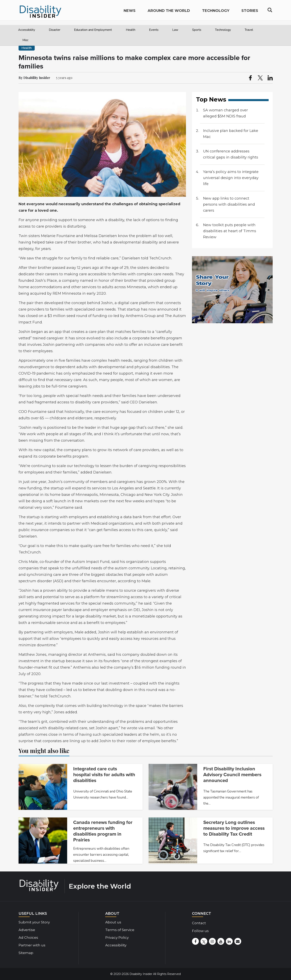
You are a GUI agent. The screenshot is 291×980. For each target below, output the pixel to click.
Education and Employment (93, 30)
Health (131, 30)
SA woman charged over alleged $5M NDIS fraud (225, 113)
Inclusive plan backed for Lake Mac (231, 134)
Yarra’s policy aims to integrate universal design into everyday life (231, 178)
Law (175, 30)
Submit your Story (34, 922)
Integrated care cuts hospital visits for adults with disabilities (104, 775)
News (130, 13)
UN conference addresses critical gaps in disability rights (231, 154)
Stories (250, 13)
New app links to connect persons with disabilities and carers (229, 204)
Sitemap (26, 953)
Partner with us (32, 945)
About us (113, 922)
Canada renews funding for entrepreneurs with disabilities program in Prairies (103, 831)
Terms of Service (120, 930)
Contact (199, 923)
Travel (249, 30)
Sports (197, 30)
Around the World (169, 13)
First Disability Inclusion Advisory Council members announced (232, 775)
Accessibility (27, 30)
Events (154, 30)
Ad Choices (28, 938)
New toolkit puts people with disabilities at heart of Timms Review (230, 231)
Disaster (55, 30)
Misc (25, 40)
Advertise (27, 930)
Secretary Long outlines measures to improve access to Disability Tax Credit (234, 828)
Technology (223, 30)
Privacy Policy (117, 938)
